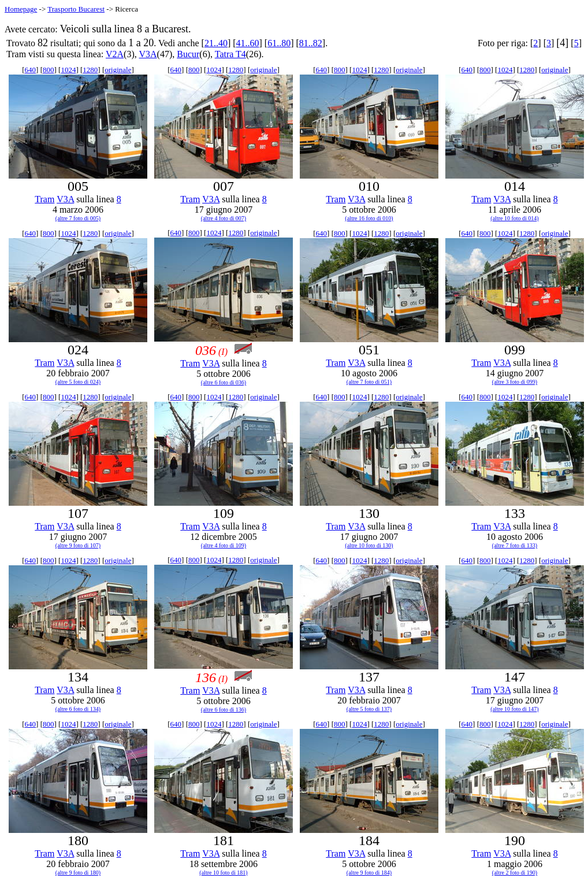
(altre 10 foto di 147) (514, 709)
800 (49, 70)
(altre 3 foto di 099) (515, 382)
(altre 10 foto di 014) (514, 218)
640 (31, 70)
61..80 (279, 43)
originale (118, 70)
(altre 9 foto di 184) (369, 873)
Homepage (21, 9)
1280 (90, 70)
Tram (44, 199)
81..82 (311, 43)
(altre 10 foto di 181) (223, 873)
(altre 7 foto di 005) (78, 218)
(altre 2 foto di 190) (515, 873)
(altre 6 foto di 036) (224, 382)
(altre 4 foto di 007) (224, 218)
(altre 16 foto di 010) (369, 218)
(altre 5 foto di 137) (369, 709)
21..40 (216, 43)
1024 (68, 70)
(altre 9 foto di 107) (78, 545)
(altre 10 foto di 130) (369, 545)
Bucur (188, 54)
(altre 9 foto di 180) (78, 873)
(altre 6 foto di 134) (78, 709)
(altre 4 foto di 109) (224, 545)
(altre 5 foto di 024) (78, 382)
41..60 (248, 43)
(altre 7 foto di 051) (369, 382)
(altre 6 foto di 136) (224, 710)
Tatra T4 (230, 54)
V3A (148, 54)
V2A (115, 54)
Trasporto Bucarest (76, 9)
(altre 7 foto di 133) (515, 545)
